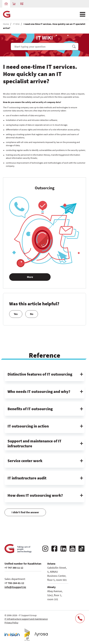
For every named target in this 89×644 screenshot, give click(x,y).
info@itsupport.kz (15, 587)
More (30, 279)
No (32, 316)
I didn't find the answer (25, 510)
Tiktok (81, 549)
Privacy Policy (11, 622)
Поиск (74, 46)
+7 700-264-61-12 (14, 583)
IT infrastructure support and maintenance (26, 619)
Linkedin (63, 549)
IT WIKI (44, 38)
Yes (16, 316)
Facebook (54, 549)
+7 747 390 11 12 (14, 568)
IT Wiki (16, 24)
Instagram (45, 549)
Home (6, 24)
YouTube (72, 549)
